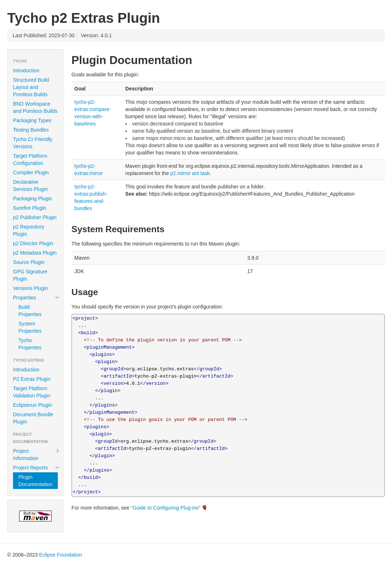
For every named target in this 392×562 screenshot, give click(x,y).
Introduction (26, 71)
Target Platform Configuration (30, 159)
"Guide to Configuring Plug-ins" (166, 508)
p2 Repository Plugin (29, 230)
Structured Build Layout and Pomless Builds (31, 87)
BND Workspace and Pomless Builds (35, 107)
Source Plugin (29, 262)
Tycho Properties (30, 344)
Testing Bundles (31, 130)
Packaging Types (32, 120)
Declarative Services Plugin (31, 186)
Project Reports (36, 468)
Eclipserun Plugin (33, 405)
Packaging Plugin (33, 199)
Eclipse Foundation (61, 555)
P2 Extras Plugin (32, 379)
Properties (36, 298)
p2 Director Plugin (33, 243)
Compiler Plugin (31, 173)
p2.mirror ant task (190, 173)
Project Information (36, 455)
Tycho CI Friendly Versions (33, 143)
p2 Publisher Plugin (35, 217)
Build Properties (30, 311)
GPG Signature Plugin (30, 275)
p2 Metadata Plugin (35, 253)
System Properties (30, 327)
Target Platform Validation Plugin (32, 392)
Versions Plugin (31, 288)
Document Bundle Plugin (33, 418)
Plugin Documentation (35, 481)
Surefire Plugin (30, 208)
